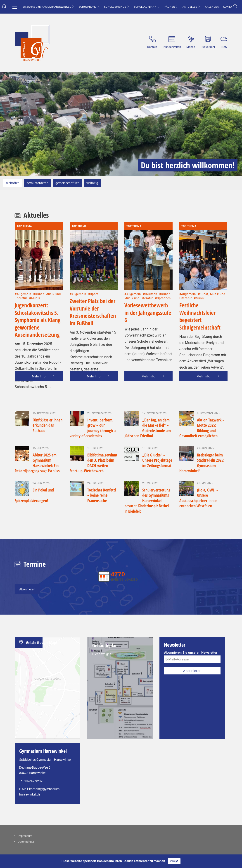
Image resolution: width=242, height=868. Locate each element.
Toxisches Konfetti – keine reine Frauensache (102, 495)
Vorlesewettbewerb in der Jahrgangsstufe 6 (148, 290)
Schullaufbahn (145, 7)
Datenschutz (26, 842)
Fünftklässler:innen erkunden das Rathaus (47, 425)
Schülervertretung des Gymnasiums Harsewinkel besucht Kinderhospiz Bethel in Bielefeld (147, 501)
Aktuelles (190, 7)
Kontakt (229, 7)
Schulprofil (87, 7)
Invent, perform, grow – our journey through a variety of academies (93, 428)
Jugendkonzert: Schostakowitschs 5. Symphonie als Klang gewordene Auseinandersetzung (38, 297)
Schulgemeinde (115, 7)
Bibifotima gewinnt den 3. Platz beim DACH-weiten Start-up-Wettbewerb (94, 463)
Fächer (170, 7)
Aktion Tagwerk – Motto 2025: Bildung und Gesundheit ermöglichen (202, 428)
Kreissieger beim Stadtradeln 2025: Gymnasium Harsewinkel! (202, 463)
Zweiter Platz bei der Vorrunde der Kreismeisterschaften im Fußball (93, 289)
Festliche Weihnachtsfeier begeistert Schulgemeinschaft (200, 294)
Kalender (212, 7)
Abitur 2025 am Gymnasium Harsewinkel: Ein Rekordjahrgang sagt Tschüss (37, 463)
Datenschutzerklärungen (53, 689)
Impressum (25, 836)
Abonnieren (27, 589)
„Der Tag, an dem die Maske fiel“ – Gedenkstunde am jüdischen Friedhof (148, 428)
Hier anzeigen (102, 654)
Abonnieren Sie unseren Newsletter (191, 653)
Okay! (174, 861)
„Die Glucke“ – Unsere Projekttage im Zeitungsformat (157, 460)
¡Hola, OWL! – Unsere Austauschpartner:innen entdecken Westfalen (199, 498)
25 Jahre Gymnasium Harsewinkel (47, 7)
